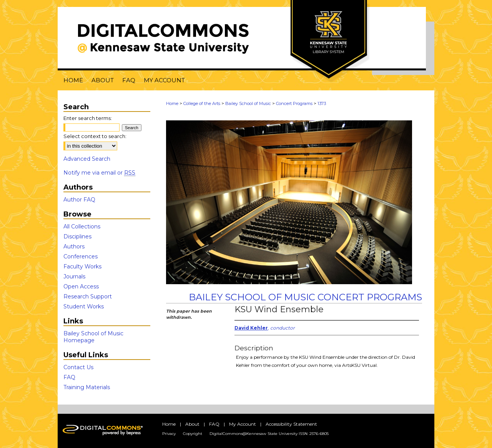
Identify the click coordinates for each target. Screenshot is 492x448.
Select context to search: (95, 136)
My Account (243, 424)
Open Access (81, 286)
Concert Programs (294, 103)
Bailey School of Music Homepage (93, 337)
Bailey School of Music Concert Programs (305, 297)
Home (172, 103)
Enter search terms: (88, 118)
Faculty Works (82, 266)
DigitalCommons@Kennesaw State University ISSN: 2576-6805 (269, 434)
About (192, 424)
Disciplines (77, 236)
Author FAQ (79, 200)
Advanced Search (87, 159)
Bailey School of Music (248, 103)
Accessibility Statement (291, 424)
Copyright (193, 434)
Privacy (169, 434)
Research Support (88, 296)
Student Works (84, 306)
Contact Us (78, 367)
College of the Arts (202, 103)
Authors (74, 246)
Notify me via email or (99, 173)
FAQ (69, 377)
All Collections (82, 226)
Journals (74, 276)
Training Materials (87, 387)
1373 (322, 103)
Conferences (81, 256)
